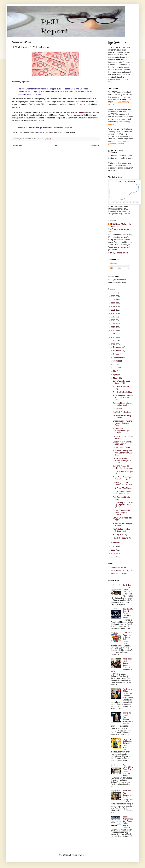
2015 (113, 330)
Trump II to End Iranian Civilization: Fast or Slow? (127, 743)
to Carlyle (79, 104)
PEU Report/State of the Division (121, 225)
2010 (113, 547)
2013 (113, 337)
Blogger (83, 855)
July (115, 364)
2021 (113, 310)
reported (25, 81)
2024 (113, 300)
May (115, 371)
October (117, 354)
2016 (113, 327)
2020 (113, 313)
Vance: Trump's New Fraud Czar (128, 767)
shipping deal (77, 102)
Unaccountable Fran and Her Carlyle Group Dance (122, 423)
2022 (113, 306)
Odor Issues (118, 409)
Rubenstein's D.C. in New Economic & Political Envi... (123, 398)
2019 (113, 317)
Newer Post (17, 146)
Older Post (95, 146)
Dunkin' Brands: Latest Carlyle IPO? (122, 382)
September (118, 357)
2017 (113, 324)
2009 (113, 550)
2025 (113, 296)
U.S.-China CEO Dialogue (123, 488)
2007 (113, 557)
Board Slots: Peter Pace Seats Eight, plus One (122, 478)
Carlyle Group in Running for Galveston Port (123, 493)
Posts (113, 264)
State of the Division (118, 568)
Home (56, 146)
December (118, 347)
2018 (113, 320)
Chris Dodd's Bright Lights (123, 392)
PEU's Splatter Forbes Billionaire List (121, 530)
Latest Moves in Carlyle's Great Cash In (123, 443)
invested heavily (77, 112)
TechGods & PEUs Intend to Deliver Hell (127, 636)
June (115, 368)
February (117, 542)
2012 (113, 341)
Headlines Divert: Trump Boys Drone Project (128, 820)
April (115, 375)
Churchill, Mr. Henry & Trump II (128, 611)
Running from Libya (120, 535)
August (116, 361)
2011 (113, 344)
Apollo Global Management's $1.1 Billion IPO (122, 431)
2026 (113, 293)
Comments (115, 268)
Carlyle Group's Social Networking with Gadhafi (121, 512)
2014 (113, 334)
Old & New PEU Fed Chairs (127, 587)
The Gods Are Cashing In (123, 412)
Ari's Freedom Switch (119, 574)
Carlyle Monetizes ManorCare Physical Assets (122, 461)
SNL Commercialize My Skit (121, 571)
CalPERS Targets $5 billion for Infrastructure (123, 467)
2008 (113, 553)
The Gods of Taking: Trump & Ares (128, 691)
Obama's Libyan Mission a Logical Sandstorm (122, 404)
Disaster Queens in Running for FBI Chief (122, 484)
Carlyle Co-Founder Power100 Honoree (127, 716)
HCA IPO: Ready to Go (122, 538)
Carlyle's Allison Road (121, 447)
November (118, 351)
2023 (113, 303)
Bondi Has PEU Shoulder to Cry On (127, 794)
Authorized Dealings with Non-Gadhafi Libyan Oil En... (123, 453)
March (116, 378)
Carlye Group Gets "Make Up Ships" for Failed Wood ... (123, 505)
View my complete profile (118, 253)
